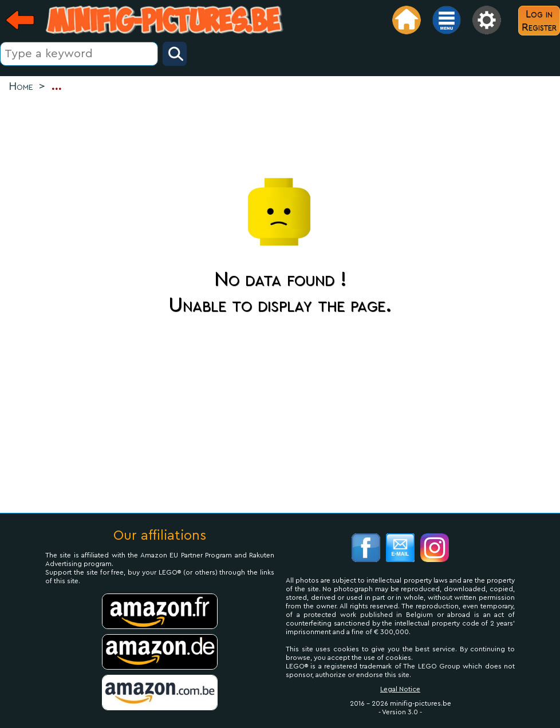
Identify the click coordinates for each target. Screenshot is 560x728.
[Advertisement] (280, 132)
